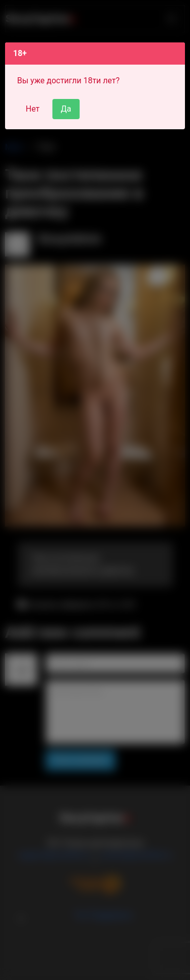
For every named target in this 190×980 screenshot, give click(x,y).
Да (66, 109)
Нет (33, 109)
